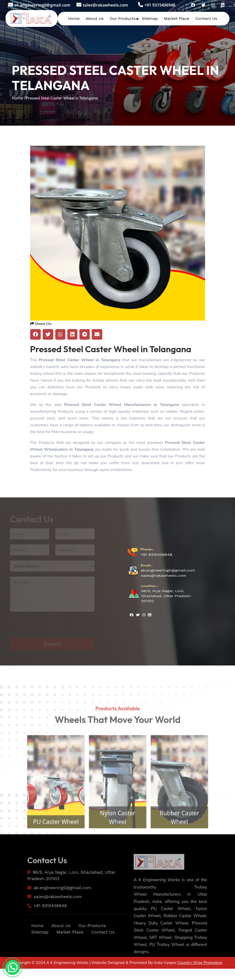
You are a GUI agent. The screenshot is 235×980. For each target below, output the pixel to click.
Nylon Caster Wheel (117, 832)
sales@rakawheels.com (102, 5)
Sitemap (150, 18)
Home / (19, 98)
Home (74, 18)
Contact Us (206, 18)
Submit (48, 644)
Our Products (123, 18)
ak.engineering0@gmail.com (39, 5)
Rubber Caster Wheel (184, 832)
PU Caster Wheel (51, 836)
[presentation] (44, 628)
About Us (95, 18)
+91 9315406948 (157, 5)
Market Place (177, 18)
